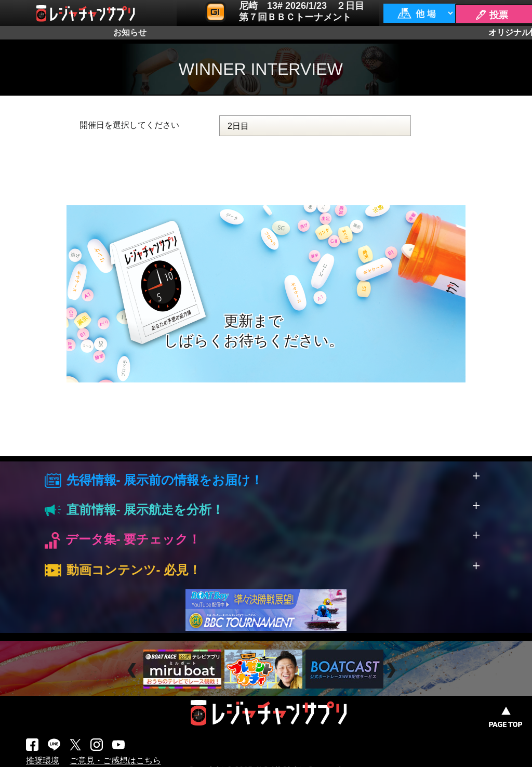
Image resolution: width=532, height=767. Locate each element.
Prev (133, 670)
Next (393, 670)
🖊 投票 (491, 15)
